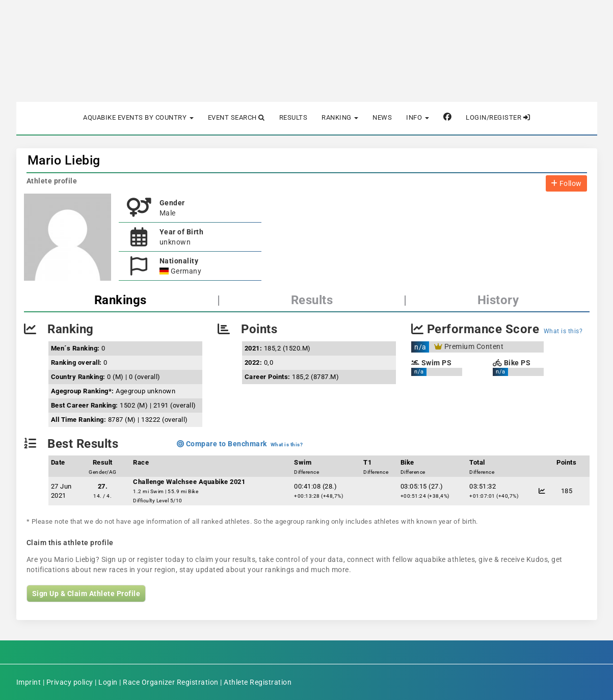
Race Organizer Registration (171, 682)
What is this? (563, 331)
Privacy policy (70, 682)
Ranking (340, 117)
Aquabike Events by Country (138, 117)
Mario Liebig (64, 160)
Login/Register (498, 117)
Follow (566, 183)
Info (418, 117)
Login (108, 682)
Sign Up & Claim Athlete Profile (86, 594)
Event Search (236, 117)
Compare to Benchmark (222, 444)
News (382, 117)
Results (294, 117)
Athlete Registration (258, 682)
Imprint (29, 682)
